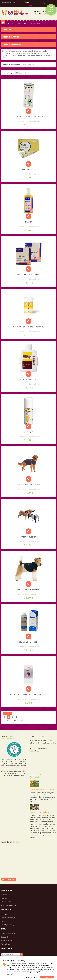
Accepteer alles (47, 977)
